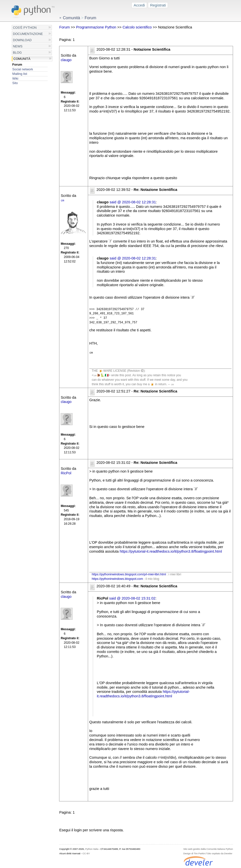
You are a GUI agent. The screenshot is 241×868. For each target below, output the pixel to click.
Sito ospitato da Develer (220, 853)
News (18, 46)
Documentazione (28, 34)
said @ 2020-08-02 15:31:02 (132, 598)
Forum (17, 64)
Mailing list (20, 74)
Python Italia (92, 849)
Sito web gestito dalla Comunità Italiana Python (208, 849)
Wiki (15, 78)
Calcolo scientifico (137, 27)
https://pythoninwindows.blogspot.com (117, 579)
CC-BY (86, 853)
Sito (15, 83)
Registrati (158, 5)
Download (22, 40)
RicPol (66, 473)
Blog (17, 53)
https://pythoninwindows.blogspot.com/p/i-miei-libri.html (129, 574)
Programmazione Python (96, 27)
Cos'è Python (25, 28)
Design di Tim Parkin (194, 853)
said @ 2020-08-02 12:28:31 (133, 202)
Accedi (139, 5)
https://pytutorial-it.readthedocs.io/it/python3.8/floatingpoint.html (171, 551)
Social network (23, 69)
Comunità (22, 59)
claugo (66, 60)
